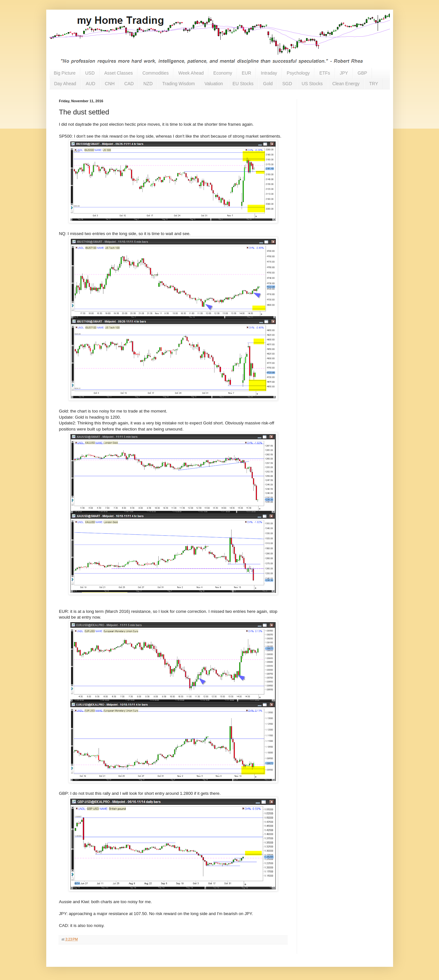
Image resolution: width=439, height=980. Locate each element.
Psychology (298, 73)
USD (90, 73)
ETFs (325, 73)
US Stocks (312, 84)
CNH (110, 84)
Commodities (155, 73)
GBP (363, 73)
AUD (91, 84)
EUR (247, 73)
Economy (223, 73)
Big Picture (65, 73)
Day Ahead (65, 84)
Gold (268, 84)
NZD (148, 84)
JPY (344, 73)
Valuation (214, 84)
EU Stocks (243, 84)
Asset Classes (119, 73)
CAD (129, 84)
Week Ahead (191, 73)
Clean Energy (346, 84)
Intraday (269, 73)
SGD (287, 84)
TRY (373, 84)
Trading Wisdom (178, 84)
